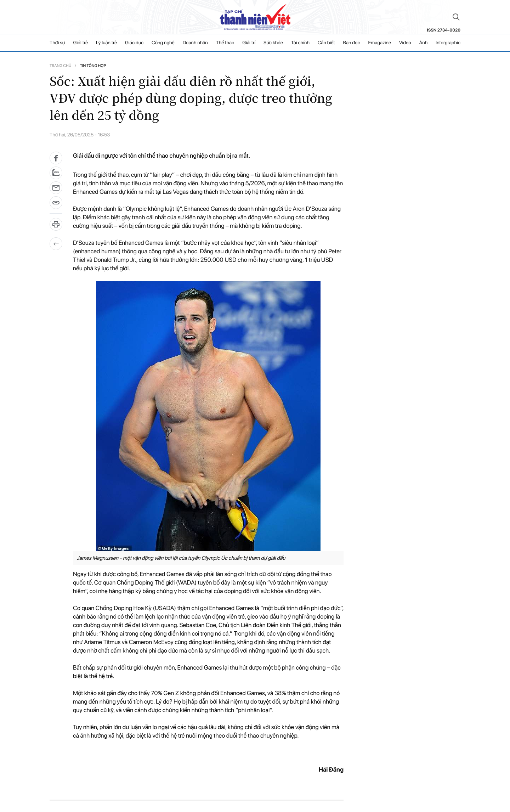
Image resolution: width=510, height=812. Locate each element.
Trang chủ (60, 66)
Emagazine (379, 43)
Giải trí (249, 43)
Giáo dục (134, 43)
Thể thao (225, 43)
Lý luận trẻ (106, 43)
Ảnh (423, 43)
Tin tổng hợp (93, 66)
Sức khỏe (273, 43)
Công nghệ (163, 43)
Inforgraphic (448, 43)
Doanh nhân (195, 43)
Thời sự (57, 43)
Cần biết (326, 43)
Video (405, 43)
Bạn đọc (351, 43)
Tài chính (300, 43)
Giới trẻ (81, 43)
